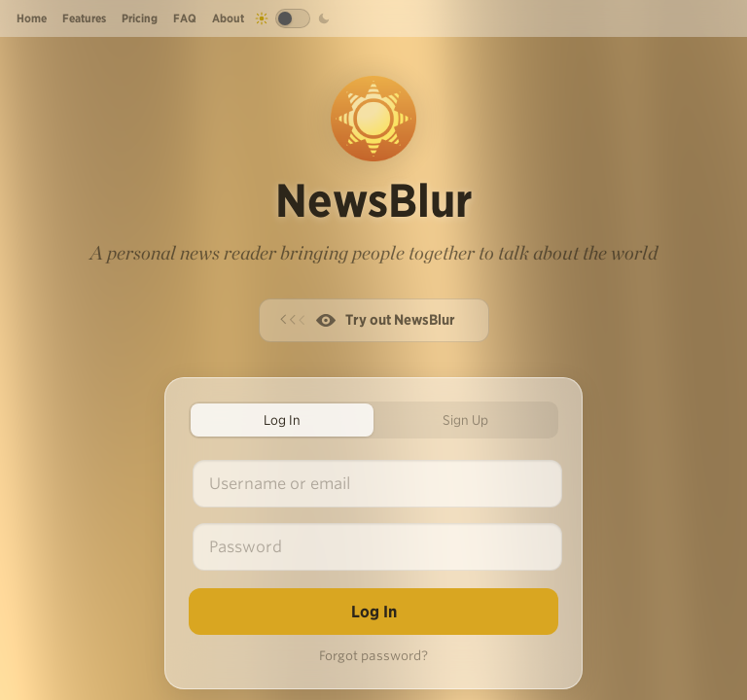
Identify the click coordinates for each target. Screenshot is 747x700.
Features (84, 18)
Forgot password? (373, 656)
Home (32, 18)
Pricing (140, 18)
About (228, 18)
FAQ (185, 18)
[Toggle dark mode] (293, 18)
